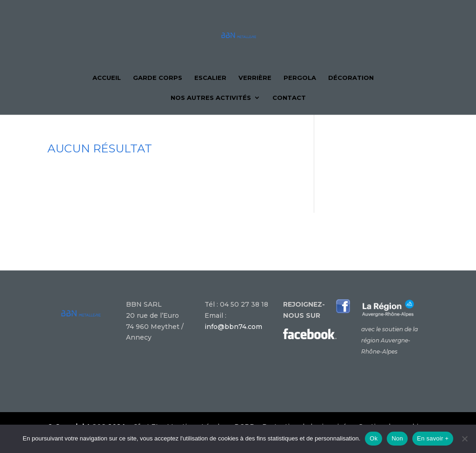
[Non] (464, 439)
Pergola (300, 78)
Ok (374, 438)
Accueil (107, 78)
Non (397, 438)
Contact (289, 98)
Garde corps (158, 78)
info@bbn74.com (233, 327)
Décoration (351, 78)
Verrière (255, 78)
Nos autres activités (211, 98)
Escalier (210, 78)
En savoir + (433, 438)
